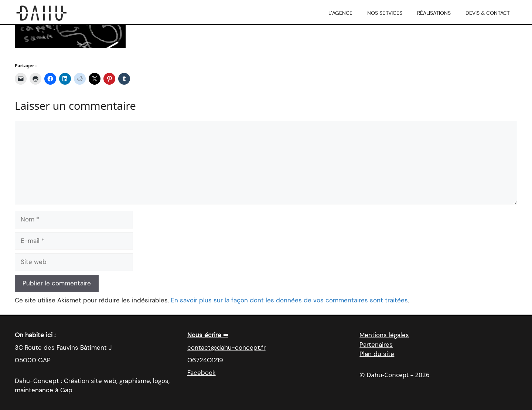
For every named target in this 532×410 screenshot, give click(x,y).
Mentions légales (384, 335)
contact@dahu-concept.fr (226, 348)
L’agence (340, 13)
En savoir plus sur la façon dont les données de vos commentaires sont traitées (289, 300)
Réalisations (434, 13)
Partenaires (376, 345)
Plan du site (377, 354)
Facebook (202, 373)
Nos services (385, 13)
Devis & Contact (488, 13)
